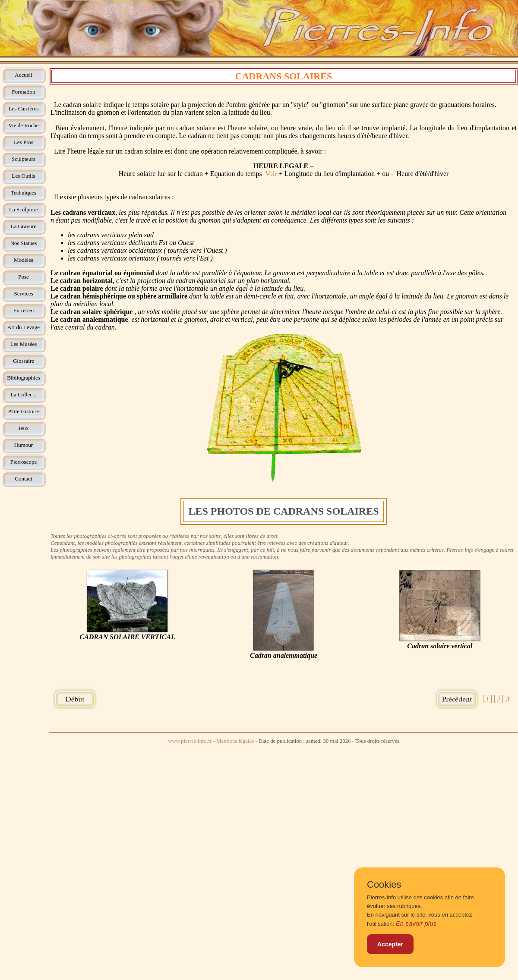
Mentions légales (235, 741)
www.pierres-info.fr (190, 741)
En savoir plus (416, 923)
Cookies (384, 885)
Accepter (390, 944)
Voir (271, 174)
